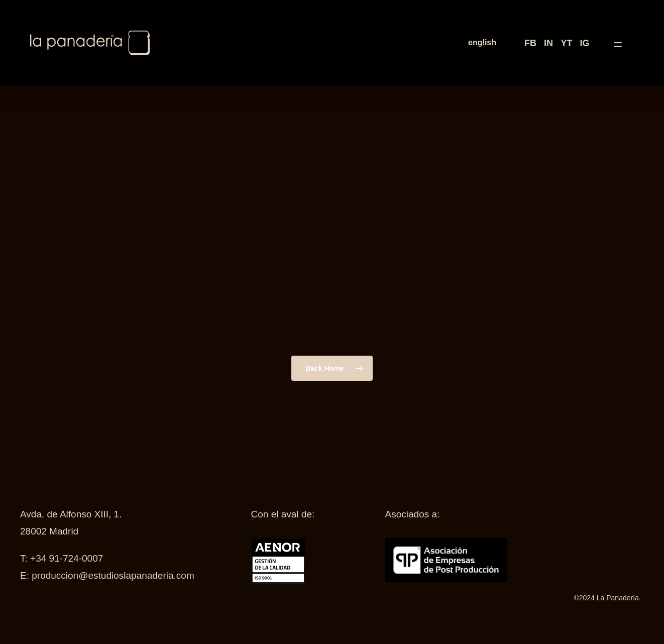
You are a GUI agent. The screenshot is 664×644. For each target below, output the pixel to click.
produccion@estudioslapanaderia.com (113, 575)
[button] (624, 43)
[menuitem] (482, 43)
